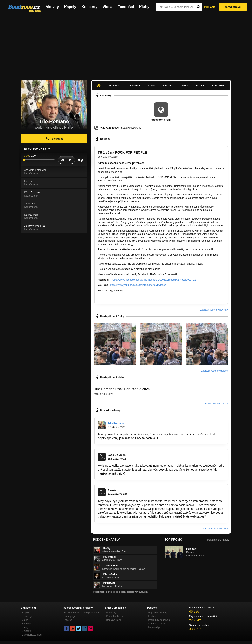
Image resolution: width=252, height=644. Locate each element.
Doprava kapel (114, 620)
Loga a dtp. (154, 627)
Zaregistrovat (233, 7)
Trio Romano (116, 423)
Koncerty (89, 7)
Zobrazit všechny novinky (214, 310)
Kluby (144, 7)
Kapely (70, 7)
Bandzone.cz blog (32, 635)
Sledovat (54, 139)
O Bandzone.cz (157, 624)
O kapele (134, 86)
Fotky (200, 86)
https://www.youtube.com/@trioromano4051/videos (138, 285)
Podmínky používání (159, 620)
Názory (168, 86)
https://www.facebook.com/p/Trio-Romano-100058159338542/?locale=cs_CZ (154, 280)
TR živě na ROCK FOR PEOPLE (122, 153)
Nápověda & (158, 613)
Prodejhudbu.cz (115, 616)
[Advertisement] (126, 45)
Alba (151, 86)
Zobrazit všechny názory (214, 529)
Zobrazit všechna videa (215, 404)
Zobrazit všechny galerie (214, 371)
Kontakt (152, 616)
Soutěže (27, 631)
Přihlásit (209, 7)
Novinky (114, 86)
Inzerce (68, 620)
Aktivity (52, 7)
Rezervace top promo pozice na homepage (81, 614)
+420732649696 (109, 128)
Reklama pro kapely (218, 540)
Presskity (111, 613)
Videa (108, 7)
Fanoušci (126, 7)
